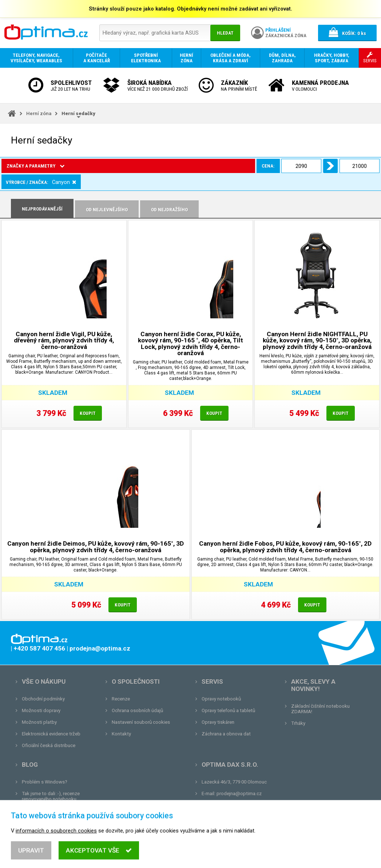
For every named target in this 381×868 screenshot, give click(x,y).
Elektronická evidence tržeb (51, 734)
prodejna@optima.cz (239, 794)
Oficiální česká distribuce (49, 745)
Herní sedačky (78, 113)
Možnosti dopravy (41, 710)
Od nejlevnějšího (107, 210)
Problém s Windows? (45, 782)
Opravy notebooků (221, 699)
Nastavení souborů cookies (141, 722)
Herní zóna (39, 113)
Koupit (88, 413)
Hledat (225, 33)
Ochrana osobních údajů (137, 710)
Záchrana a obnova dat (226, 734)
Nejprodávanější (42, 209)
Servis (212, 682)
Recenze (121, 699)
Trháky (298, 723)
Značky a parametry (35, 166)
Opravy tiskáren (218, 722)
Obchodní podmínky (43, 699)
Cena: (83, 166)
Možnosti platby (39, 722)
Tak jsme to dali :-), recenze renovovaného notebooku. (51, 796)
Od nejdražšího (169, 210)
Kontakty (121, 734)
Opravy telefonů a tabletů (228, 710)
